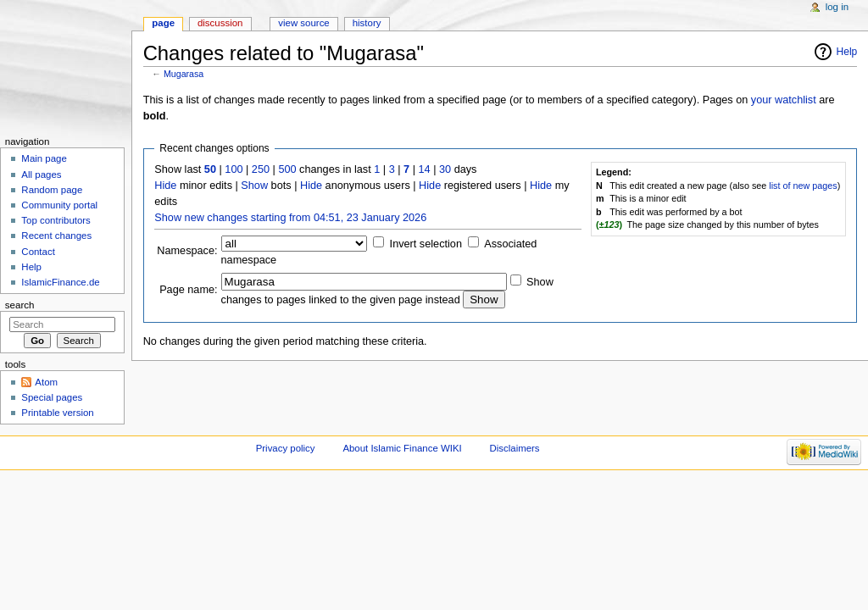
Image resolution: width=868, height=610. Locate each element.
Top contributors (56, 220)
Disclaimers (515, 448)
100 (234, 169)
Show (254, 186)
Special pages (52, 397)
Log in (837, 7)
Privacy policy (286, 448)
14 (425, 169)
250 (261, 169)
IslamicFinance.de (60, 282)
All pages (41, 175)
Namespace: (187, 251)
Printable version (57, 413)
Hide (165, 186)
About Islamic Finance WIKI (402, 448)
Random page (52, 190)
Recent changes (56, 236)
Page (163, 23)
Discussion (220, 23)
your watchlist (784, 100)
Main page (44, 158)
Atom (46, 382)
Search (20, 305)
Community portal (59, 205)
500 (287, 169)
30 (445, 169)
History (367, 23)
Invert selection (426, 244)
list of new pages (803, 186)
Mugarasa (184, 74)
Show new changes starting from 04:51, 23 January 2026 (290, 218)
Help (847, 52)
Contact (38, 252)
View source (303, 23)
